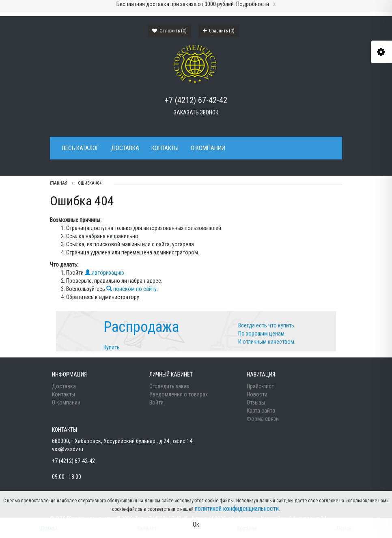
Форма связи (263, 419)
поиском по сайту (131, 289)
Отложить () (169, 31)
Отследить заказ (169, 386)
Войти (156, 402)
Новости (257, 394)
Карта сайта (261, 411)
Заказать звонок (196, 112)
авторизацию (104, 273)
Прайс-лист (260, 386)
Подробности (253, 4)
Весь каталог (81, 148)
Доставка (125, 148)
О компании (208, 148)
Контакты (165, 148)
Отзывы (256, 402)
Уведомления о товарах (179, 394)
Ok (196, 524)
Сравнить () (219, 31)
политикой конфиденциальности (237, 509)
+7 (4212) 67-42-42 (196, 100)
